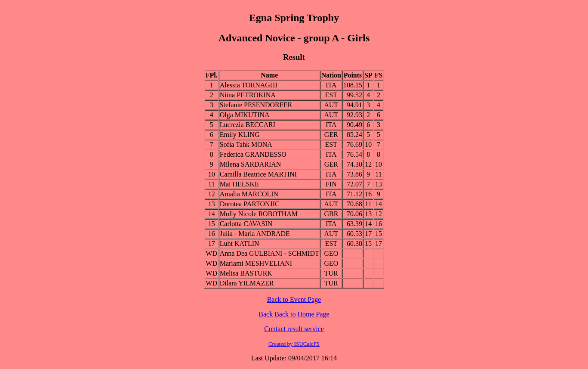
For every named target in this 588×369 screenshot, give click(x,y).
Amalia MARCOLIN (249, 194)
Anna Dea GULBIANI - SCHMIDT (269, 253)
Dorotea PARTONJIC (250, 204)
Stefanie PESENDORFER (256, 105)
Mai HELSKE (239, 184)
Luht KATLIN (240, 243)
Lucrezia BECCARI (248, 125)
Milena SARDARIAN (251, 164)
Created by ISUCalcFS (294, 344)
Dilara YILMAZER (247, 283)
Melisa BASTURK (246, 273)
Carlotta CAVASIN (246, 224)
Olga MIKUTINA (245, 115)
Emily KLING (240, 135)
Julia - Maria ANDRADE (255, 234)
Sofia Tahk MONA (246, 144)
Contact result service (294, 329)
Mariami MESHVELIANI (256, 263)
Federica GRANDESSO (253, 154)
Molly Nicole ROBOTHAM (259, 214)
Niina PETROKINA (248, 95)
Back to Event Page (294, 299)
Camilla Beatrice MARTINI (258, 174)
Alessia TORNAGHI (249, 85)
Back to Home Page (302, 314)
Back (266, 314)
